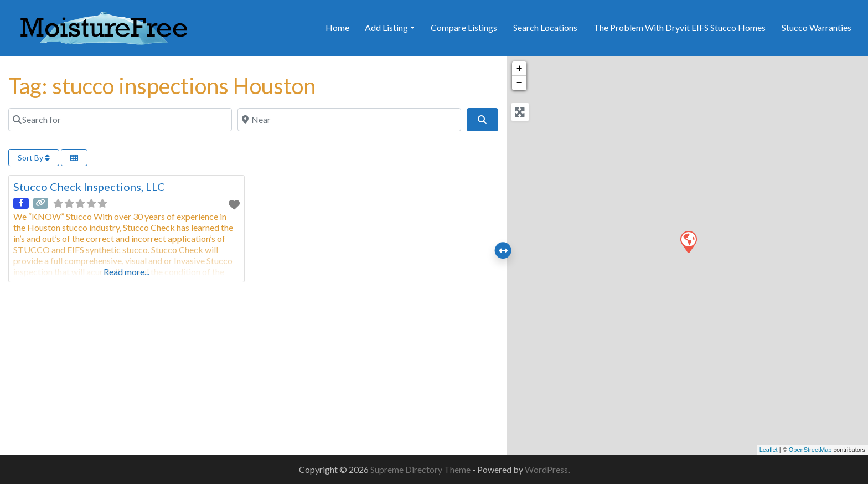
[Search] (482, 120)
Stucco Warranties (817, 27)
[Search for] (120, 120)
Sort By (34, 158)
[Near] (349, 120)
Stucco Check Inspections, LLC (89, 187)
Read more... (126, 272)
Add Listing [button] (386, 27)
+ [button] (520, 69)
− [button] (520, 83)
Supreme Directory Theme (421, 469)
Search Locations (545, 27)
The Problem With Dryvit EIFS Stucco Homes (680, 27)
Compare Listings (464, 27)
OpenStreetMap (810, 450)
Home (337, 27)
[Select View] (74, 158)
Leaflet (769, 450)
